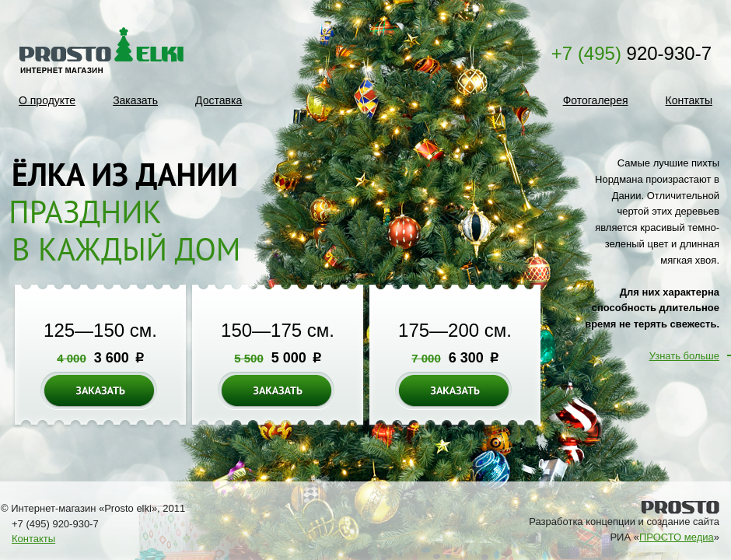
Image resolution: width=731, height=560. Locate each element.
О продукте (47, 100)
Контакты (689, 100)
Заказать (135, 100)
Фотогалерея (596, 100)
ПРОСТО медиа (677, 537)
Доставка (219, 100)
